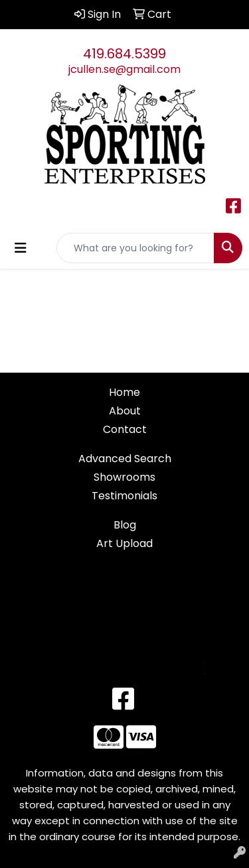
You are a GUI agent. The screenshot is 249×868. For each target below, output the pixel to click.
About (125, 411)
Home (124, 392)
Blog (125, 525)
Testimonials (124, 496)
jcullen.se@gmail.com (124, 69)
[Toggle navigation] (21, 248)
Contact (125, 429)
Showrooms (124, 477)
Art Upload (124, 543)
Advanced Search (125, 459)
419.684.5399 (124, 54)
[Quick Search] (135, 248)
